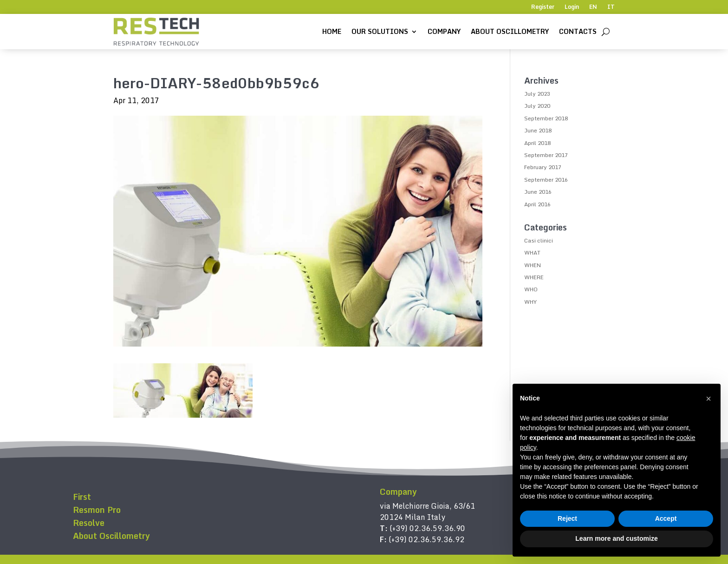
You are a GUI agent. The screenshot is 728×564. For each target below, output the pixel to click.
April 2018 (537, 143)
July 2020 (537, 106)
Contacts (578, 31)
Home (332, 31)
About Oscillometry (510, 31)
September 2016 (546, 180)
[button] (708, 399)
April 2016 (537, 204)
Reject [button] (567, 518)
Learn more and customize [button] (616, 538)
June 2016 (538, 192)
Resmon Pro (97, 510)
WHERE (534, 277)
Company (444, 31)
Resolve (89, 523)
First (82, 497)
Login (572, 7)
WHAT (532, 252)
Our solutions (380, 31)
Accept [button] (666, 518)
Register (543, 7)
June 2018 (538, 130)
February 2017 (543, 167)
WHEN (533, 265)
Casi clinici (539, 240)
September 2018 (546, 118)
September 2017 (546, 155)
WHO (531, 289)
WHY (530, 302)
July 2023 (537, 94)
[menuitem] (593, 9)
